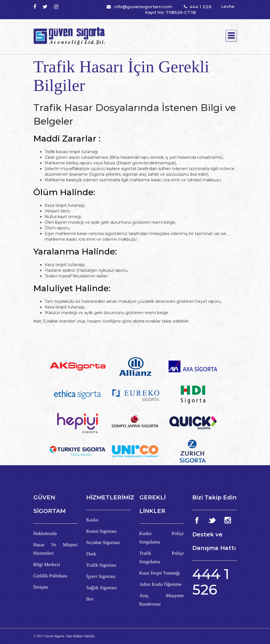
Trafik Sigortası (101, 565)
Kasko (92, 520)
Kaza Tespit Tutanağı (160, 573)
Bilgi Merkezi (47, 564)
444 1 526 (200, 7)
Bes (90, 599)
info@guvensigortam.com (143, 7)
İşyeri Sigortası (101, 576)
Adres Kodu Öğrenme (161, 584)
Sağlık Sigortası (101, 588)
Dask (91, 554)
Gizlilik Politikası (50, 576)
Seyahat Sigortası (103, 542)
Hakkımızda (45, 533)
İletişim (41, 587)
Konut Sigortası (101, 531)
